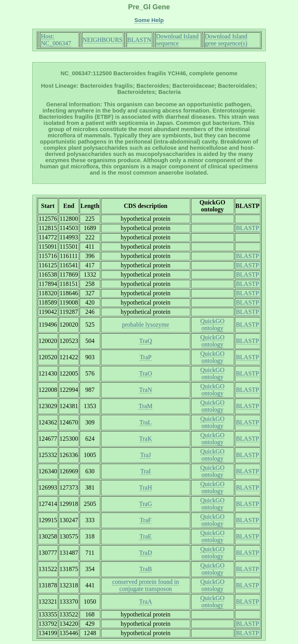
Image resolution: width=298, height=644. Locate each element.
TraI (146, 471)
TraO (146, 373)
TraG (146, 504)
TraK (146, 439)
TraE (145, 536)
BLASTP (248, 228)
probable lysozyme (146, 325)
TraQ (146, 341)
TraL (145, 422)
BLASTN (139, 40)
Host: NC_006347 (56, 40)
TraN (146, 390)
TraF (146, 520)
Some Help (149, 20)
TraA (146, 602)
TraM (146, 406)
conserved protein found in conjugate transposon (146, 585)
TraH (146, 487)
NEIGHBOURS (103, 40)
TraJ (146, 455)
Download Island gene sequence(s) (226, 40)
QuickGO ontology (212, 325)
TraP (146, 357)
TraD (146, 553)
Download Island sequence (177, 40)
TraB (146, 569)
